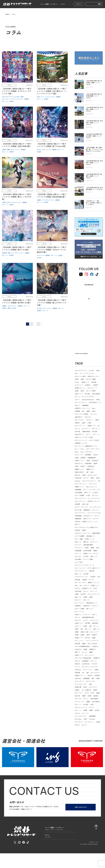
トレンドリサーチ (93, 641)
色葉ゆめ (97, 658)
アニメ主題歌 (80, 495)
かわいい (90, 420)
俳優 (84, 696)
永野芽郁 (88, 463)
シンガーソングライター (90, 667)
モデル (78, 713)
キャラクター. (80, 420)
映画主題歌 (96, 533)
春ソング (94, 556)
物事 (95, 690)
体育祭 (78, 504)
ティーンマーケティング (92, 490)
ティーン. (97, 434)
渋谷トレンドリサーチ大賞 (84, 437)
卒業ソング (95, 585)
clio (82, 452)
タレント (78, 704)
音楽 (90, 696)
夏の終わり (79, 417)
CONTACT (79, 4)
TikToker (92, 719)
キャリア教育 (91, 391)
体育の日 (87, 606)
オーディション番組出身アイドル (86, 446)
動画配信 (78, 519)
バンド (78, 667)
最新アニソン (80, 487)
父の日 (88, 638)
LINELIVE (78, 649)
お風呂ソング (87, 588)
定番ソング (79, 638)
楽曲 (97, 670)
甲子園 (88, 623)
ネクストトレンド (81, 707)
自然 (87, 548)
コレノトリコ (80, 612)
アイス (96, 553)
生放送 (78, 530)
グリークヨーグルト (93, 449)
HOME (7, 14)
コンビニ (78, 545)
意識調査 (87, 678)
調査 (91, 710)
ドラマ (86, 620)
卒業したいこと (80, 388)
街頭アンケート (80, 675)
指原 (83, 635)
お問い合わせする (81, 807)
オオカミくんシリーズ (83, 533)
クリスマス (93, 687)
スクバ (78, 400)
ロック (78, 429)
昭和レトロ (88, 553)
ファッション (80, 641)
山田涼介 (95, 460)
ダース (78, 617)
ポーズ (85, 725)
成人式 (78, 475)
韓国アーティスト (94, 582)
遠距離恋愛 (92, 458)
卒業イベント (80, 460)
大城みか (95, 646)
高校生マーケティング (83, 408)
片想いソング (90, 539)
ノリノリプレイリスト (88, 373)
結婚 (77, 632)
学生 (98, 371)
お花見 (86, 574)
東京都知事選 (88, 545)
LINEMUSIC (86, 664)
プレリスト (93, 484)
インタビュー (90, 722)
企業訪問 (85, 661)
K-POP (95, 664)
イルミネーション (81, 484)
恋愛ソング (79, 655)
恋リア (78, 524)
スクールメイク (80, 568)
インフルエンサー (81, 716)
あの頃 (78, 431)
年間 (85, 597)
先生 (83, 391)
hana (77, 452)
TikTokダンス (88, 516)
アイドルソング (80, 498)
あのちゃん (79, 463)
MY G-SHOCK (93, 644)
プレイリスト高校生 (82, 414)
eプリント (94, 542)
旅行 (84, 423)
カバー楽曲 (79, 539)
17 (38, 331)
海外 (83, 379)
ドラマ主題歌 (80, 536)
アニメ (86, 699)
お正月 (83, 594)
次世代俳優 (88, 551)
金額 (95, 463)
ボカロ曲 (78, 510)
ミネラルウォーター (82, 577)
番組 (84, 644)
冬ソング (87, 600)
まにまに (88, 417)
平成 (98, 400)
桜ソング (78, 574)
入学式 (86, 556)
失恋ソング (79, 623)
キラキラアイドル (81, 371)
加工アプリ (88, 519)
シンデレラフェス (94, 498)
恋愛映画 (78, 551)
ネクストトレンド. (81, 440)
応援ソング (86, 382)
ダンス (97, 516)
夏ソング (97, 629)
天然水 (93, 577)
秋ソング (90, 609)
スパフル (94, 414)
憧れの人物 (85, 632)
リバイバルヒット (81, 402)
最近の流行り (80, 472)
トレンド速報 (88, 559)
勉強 (86, 649)
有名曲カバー (91, 536)
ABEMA (78, 522)
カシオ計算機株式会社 (83, 646)
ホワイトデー (91, 681)
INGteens (78, 670)
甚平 (77, 629)
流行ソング (79, 394)
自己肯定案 (96, 394)
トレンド (85, 713)
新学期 (78, 673)
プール (96, 626)
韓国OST (93, 649)
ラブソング (95, 620)
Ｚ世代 (95, 492)
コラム (63, 4)
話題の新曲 (86, 431)
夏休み (78, 423)
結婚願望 (85, 405)
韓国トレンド (80, 469)
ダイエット (96, 429)
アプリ (92, 580)
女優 (84, 475)
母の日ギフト (80, 434)
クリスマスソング (94, 594)
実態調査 (93, 716)
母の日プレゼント (94, 376)
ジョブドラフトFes (94, 513)
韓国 (91, 652)
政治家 (97, 675)
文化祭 (95, 431)
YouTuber (78, 719)
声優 (85, 710)
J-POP (92, 371)
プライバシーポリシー (90, 838)
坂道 (77, 635)
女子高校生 (96, 702)
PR (76, 585)
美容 (94, 638)
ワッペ (78, 397)
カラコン (78, 620)
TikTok (78, 725)
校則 (77, 391)
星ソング (78, 597)
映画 (93, 548)
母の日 (78, 664)
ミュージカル (80, 449)
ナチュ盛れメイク (94, 568)
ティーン (78, 710)
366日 (96, 455)
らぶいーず (79, 455)
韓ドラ (78, 652)
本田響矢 (88, 455)
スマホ (96, 519)
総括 (91, 597)
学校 (77, 466)
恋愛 (77, 594)
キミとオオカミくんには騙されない (87, 527)
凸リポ (78, 661)
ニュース (94, 591)
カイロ (86, 478)
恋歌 (88, 460)
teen (94, 408)
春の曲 (78, 580)
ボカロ (78, 588)
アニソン (94, 661)
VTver (77, 382)
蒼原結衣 (87, 510)
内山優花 (78, 559)
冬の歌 (88, 394)
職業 (95, 551)
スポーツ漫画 (80, 609)
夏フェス (78, 542)
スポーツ (95, 606)
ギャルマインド (80, 501)
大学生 (86, 704)
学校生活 (91, 466)
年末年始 (78, 591)
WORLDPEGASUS (88, 400)
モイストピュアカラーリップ (85, 565)
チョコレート (93, 388)
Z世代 (97, 710)
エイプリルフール (81, 571)
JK (83, 673)
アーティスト (80, 702)
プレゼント (79, 548)
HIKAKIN (78, 678)
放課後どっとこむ (81, 443)
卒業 (98, 678)
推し (91, 684)
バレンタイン (80, 681)
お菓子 (95, 635)
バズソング (79, 385)
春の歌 (92, 571)
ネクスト (78, 600)
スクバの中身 (94, 440)
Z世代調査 (79, 492)
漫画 (88, 702)
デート (89, 434)
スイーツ (78, 553)
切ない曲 (85, 504)
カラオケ (78, 556)
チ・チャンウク (80, 582)
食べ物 (78, 696)
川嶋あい (88, 385)
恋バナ (78, 405)
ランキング (79, 722)
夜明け (96, 385)
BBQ (94, 411)
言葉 (98, 722)
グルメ (87, 585)
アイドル (78, 699)
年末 (85, 687)
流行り (83, 466)
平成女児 (78, 478)
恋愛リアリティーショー (91, 522)
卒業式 (85, 580)
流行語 (78, 644)
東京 (97, 420)
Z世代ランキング (94, 501)
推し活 (86, 542)
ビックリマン (80, 603)
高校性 (83, 458)
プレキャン (86, 429)
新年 (93, 478)
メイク (85, 652)
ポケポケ (89, 452)
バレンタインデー (81, 684)
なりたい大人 (93, 475)
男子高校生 (95, 699)
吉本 (88, 635)
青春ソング (92, 426)
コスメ (92, 707)
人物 (88, 495)
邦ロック (88, 492)
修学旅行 (95, 623)
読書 (88, 411)
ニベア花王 (79, 562)
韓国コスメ (90, 469)
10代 (95, 588)
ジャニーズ (95, 632)
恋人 (98, 548)
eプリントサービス (82, 507)
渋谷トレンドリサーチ (83, 614)
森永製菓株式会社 (88, 617)
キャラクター (96, 673)
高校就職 (78, 516)
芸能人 (78, 690)
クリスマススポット (89, 481)
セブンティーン (80, 426)
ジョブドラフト (80, 513)
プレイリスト (88, 670)
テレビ (86, 591)
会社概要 (85, 836)
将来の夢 (78, 687)
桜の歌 (94, 382)
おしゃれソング (92, 487)
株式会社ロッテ (92, 603)
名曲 (77, 458)
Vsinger (78, 481)
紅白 (98, 478)
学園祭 (78, 411)
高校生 (96, 696)
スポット (78, 626)
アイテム (95, 495)
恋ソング (88, 629)
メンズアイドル (95, 507)
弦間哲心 (78, 606)
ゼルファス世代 (80, 376)
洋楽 (77, 379)
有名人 (90, 675)
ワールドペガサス (88, 397)
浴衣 (85, 626)
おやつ (95, 614)
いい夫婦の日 (87, 690)
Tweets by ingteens (81, 353)
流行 (86, 719)
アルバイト (79, 693)
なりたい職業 (91, 379)
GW (77, 373)
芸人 (93, 704)
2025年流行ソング (95, 402)
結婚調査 (78, 490)
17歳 (90, 423)
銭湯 (98, 693)
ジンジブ (95, 510)
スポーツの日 (90, 693)
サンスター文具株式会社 (83, 658)
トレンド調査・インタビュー (49, 4)
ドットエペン (90, 655)
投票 (84, 530)
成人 (93, 472)
